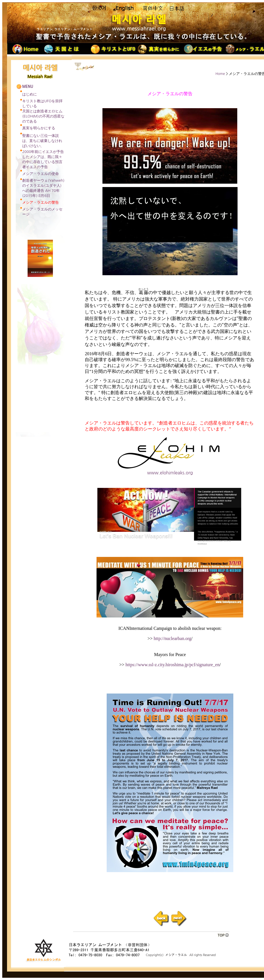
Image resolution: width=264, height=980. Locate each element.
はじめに (30, 94)
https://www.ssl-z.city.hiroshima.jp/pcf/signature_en (173, 665)
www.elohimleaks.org (170, 470)
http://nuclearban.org (172, 638)
